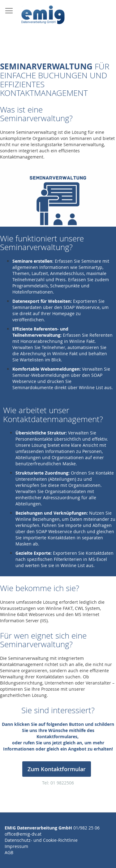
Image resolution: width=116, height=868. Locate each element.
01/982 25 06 (86, 828)
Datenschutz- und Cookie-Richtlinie (41, 840)
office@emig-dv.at (23, 834)
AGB (9, 852)
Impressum (16, 846)
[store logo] (44, 16)
